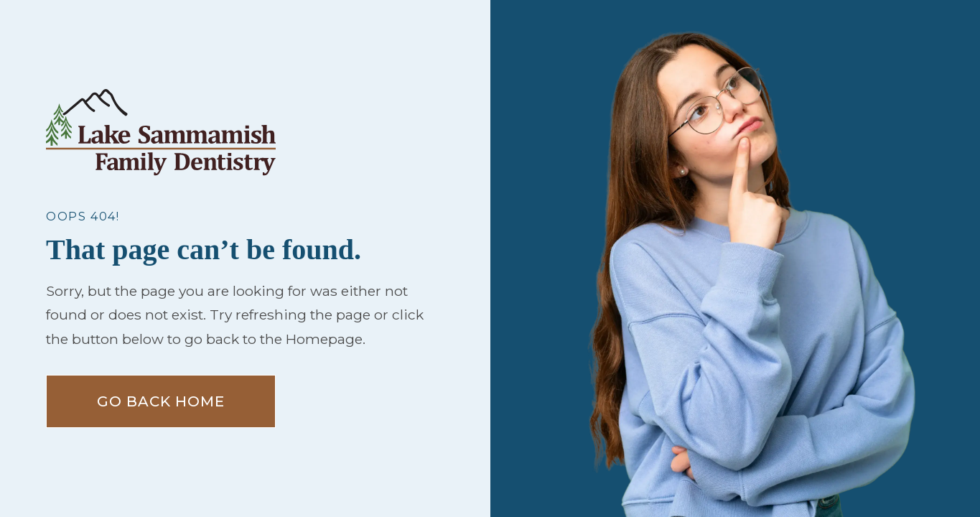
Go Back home (161, 401)
